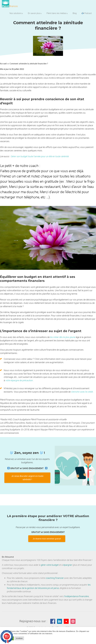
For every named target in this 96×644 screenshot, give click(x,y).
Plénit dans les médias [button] (57, 13)
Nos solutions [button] (16, 13)
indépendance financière (77, 596)
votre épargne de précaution (19, 380)
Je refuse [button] (19, 638)
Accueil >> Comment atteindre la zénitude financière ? (24, 64)
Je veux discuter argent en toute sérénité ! (27, 478)
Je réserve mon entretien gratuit (47, 539)
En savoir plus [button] (35, 13)
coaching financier (55, 578)
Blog (75, 13)
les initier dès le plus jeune (63, 337)
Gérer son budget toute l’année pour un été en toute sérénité (40, 156)
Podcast (87, 13)
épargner (68, 565)
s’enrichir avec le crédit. (82, 392)
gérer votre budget (50, 565)
